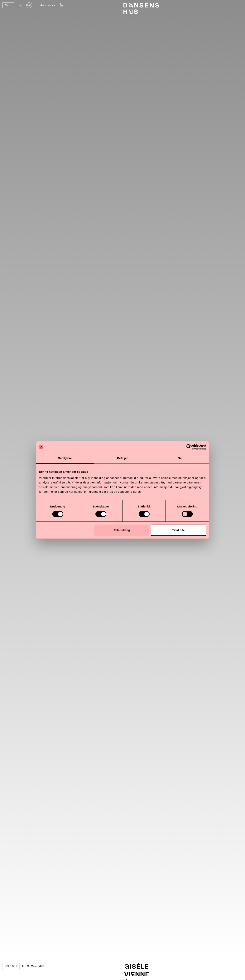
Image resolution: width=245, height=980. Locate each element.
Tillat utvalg (122, 530)
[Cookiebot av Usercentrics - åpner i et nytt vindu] (189, 447)
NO (29, 5)
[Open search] (20, 5)
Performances (46, 5)
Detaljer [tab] (122, 458)
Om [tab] (180, 458)
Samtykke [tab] (65, 458)
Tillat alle (178, 530)
